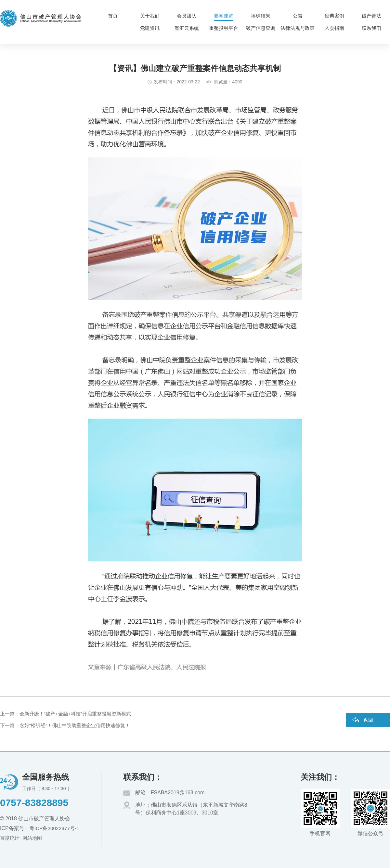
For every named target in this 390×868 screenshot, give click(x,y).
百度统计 (10, 838)
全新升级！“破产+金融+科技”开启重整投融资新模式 (75, 714)
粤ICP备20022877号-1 (56, 828)
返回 (368, 720)
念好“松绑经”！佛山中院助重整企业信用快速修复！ (75, 725)
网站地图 (34, 838)
